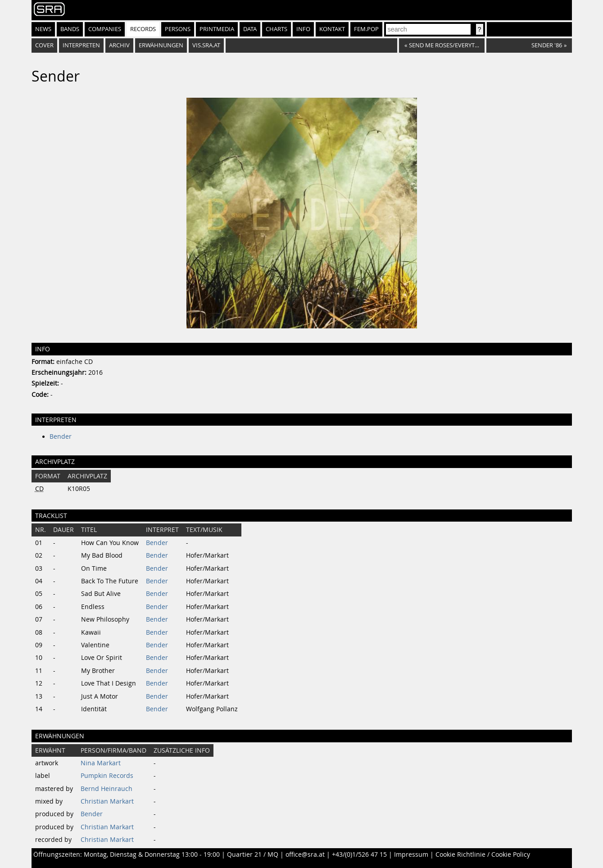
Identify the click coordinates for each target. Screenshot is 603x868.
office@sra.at (305, 854)
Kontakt (332, 29)
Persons (178, 29)
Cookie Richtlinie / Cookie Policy (483, 854)
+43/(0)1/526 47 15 (359, 854)
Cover (44, 45)
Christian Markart (107, 801)
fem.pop (366, 29)
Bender (61, 436)
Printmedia (217, 29)
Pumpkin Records (107, 776)
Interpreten (81, 45)
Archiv (119, 45)
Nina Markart (101, 763)
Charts (277, 29)
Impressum (411, 854)
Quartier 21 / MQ (253, 854)
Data (250, 29)
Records (143, 29)
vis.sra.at (206, 45)
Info (303, 29)
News (43, 29)
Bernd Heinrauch (107, 789)
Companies (105, 29)
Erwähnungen (161, 45)
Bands (70, 29)
